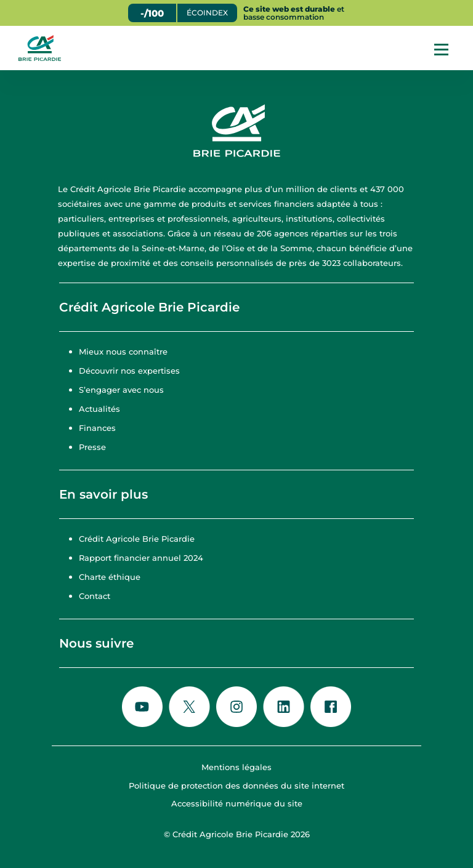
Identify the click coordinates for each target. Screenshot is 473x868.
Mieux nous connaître (123, 352)
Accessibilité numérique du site (237, 803)
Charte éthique (110, 577)
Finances (97, 428)
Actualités (99, 409)
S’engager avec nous (121, 390)
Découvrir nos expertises (129, 371)
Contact (95, 596)
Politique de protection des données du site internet (236, 786)
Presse (92, 447)
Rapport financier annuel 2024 (141, 558)
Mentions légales (236, 767)
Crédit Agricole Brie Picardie (137, 539)
